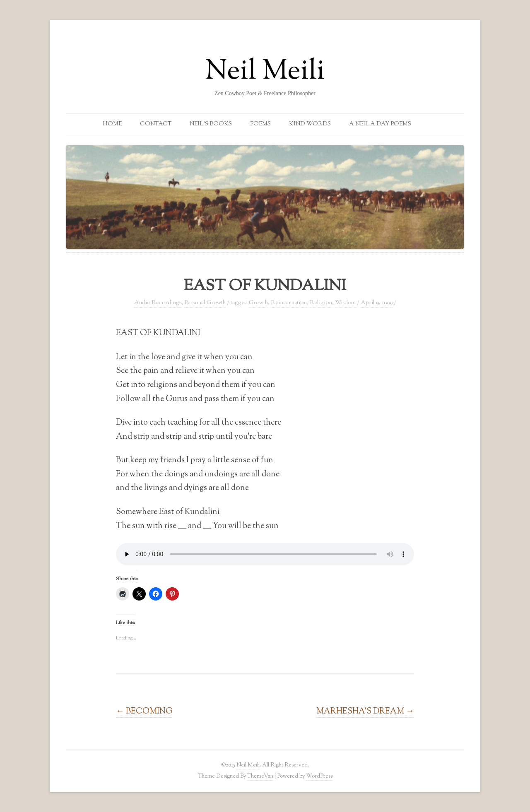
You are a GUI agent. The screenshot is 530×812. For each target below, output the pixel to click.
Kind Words (310, 124)
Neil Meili (265, 72)
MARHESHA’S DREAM (365, 711)
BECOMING (144, 711)
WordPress (319, 776)
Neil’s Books (211, 124)
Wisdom (345, 303)
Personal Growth (205, 303)
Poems (260, 124)
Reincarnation (289, 303)
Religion (321, 303)
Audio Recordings (158, 303)
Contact (156, 124)
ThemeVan (260, 776)
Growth (258, 303)
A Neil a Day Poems (380, 124)
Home (112, 124)
